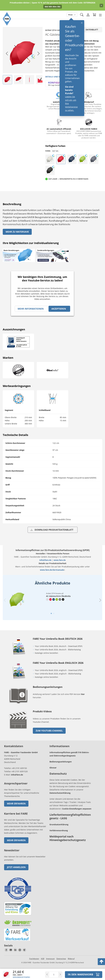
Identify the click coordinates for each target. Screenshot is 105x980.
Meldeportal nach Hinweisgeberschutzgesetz (68, 847)
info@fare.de (45, 560)
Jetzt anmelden (16, 876)
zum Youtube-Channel (49, 739)
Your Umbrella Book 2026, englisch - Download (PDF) (59, 679)
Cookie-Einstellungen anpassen (77, 817)
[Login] (88, 15)
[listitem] (7, 80)
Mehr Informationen (31, 309)
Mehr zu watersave (17, 232)
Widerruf (71, 967)
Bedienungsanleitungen (61, 770)
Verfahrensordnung (59, 839)
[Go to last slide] (7, 54)
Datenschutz (61, 967)
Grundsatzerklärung (59, 833)
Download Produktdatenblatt (52, 530)
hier (83, 703)
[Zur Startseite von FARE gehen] (7, 25)
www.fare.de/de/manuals (52, 570)
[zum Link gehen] (18, 738)
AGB (43, 967)
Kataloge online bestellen (46, 662)
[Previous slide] (5, 604)
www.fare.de (60, 560)
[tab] (51, 622)
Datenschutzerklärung (60, 801)
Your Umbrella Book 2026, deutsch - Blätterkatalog (58, 658)
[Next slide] (38, 54)
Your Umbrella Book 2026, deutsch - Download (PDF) (59, 655)
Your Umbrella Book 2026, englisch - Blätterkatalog (58, 682)
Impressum (50, 967)
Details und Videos (55, 77)
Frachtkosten (34, 967)
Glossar (53, 776)
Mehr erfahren (16, 812)
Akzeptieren (59, 309)
